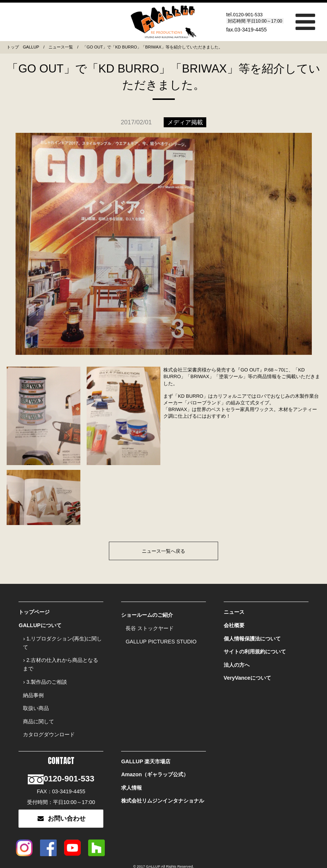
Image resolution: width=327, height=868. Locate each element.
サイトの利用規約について (255, 646)
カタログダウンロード (49, 721)
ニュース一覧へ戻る (163, 551)
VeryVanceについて (247, 669)
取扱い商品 (36, 698)
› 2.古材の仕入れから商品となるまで (61, 659)
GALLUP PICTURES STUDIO (161, 638)
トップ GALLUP (23, 47)
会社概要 (234, 623)
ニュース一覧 (61, 47)
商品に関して (39, 710)
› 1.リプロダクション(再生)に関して (62, 639)
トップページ (34, 612)
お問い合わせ (61, 801)
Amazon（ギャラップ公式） (155, 759)
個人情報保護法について (252, 635)
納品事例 (33, 687)
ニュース (234, 612)
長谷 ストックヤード (150, 626)
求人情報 (131, 771)
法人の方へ (237, 658)
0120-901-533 (249, 14)
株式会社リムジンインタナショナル (163, 782)
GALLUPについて (40, 623)
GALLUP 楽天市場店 (146, 748)
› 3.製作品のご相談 (45, 675)
